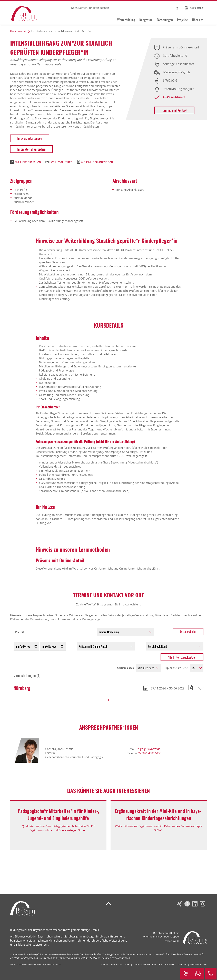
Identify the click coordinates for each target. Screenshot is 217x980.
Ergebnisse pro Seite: (177, 668)
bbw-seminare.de (18, 31)
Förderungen (165, 20)
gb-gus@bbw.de (150, 749)
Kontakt (104, 964)
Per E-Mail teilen (61, 162)
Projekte (182, 20)
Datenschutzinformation (144, 964)
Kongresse (146, 20)
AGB (127, 964)
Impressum (117, 964)
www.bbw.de (172, 941)
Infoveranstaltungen (30, 138)
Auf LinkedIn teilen (28, 162)
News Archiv (197, 8)
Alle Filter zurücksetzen (182, 657)
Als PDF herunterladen (97, 162)
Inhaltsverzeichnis (198, 964)
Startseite (182, 964)
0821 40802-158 (151, 753)
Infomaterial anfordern (31, 149)
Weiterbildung (126, 20)
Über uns (198, 20)
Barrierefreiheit (167, 964)
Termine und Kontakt (174, 110)
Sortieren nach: (126, 668)
